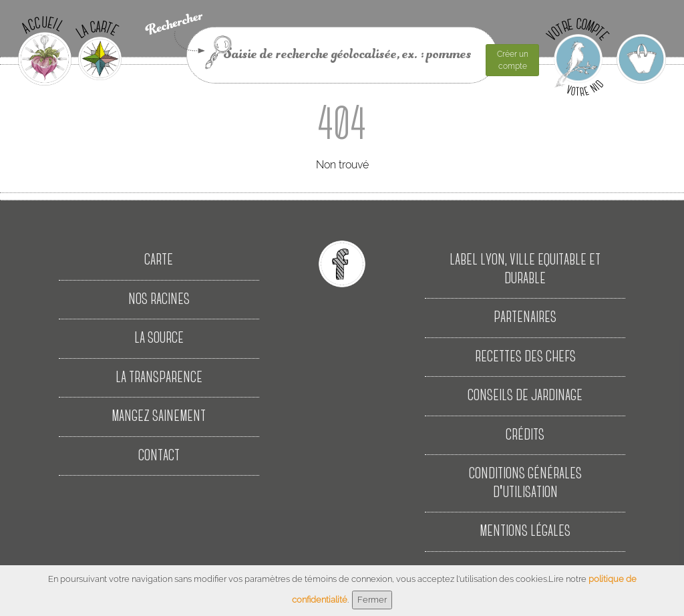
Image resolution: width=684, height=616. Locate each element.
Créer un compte (513, 60)
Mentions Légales (525, 531)
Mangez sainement (159, 417)
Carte (159, 260)
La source (159, 338)
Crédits (525, 435)
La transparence (159, 378)
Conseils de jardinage (525, 396)
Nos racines (159, 300)
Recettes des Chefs (525, 357)
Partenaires (525, 318)
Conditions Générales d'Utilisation (525, 483)
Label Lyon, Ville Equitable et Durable (525, 270)
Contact (159, 456)
